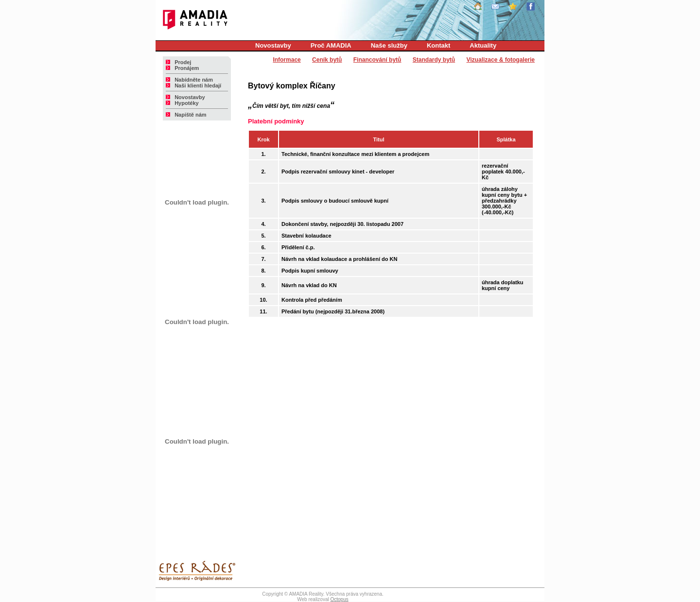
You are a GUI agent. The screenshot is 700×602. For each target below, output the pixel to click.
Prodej (178, 62)
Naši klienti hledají (193, 86)
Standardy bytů (434, 60)
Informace (287, 60)
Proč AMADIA (331, 45)
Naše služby (389, 45)
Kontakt (438, 45)
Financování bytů (377, 60)
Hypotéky (182, 103)
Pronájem (182, 68)
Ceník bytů (327, 60)
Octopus (339, 599)
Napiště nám (186, 115)
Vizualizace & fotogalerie (501, 60)
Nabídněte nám (189, 80)
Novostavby (273, 45)
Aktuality (483, 45)
